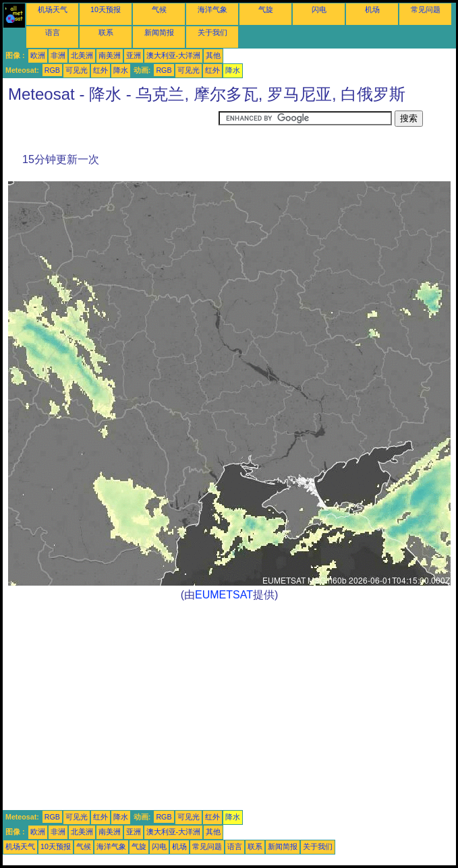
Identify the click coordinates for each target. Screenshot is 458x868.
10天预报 (106, 9)
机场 (372, 9)
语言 (53, 32)
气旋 (266, 9)
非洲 (58, 55)
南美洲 (110, 55)
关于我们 (212, 32)
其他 (213, 55)
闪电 (319, 9)
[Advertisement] (111, 127)
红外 (101, 70)
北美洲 (82, 55)
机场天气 (53, 9)
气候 (159, 9)
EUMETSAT (224, 595)
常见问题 (426, 9)
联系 (106, 32)
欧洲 (38, 55)
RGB (52, 70)
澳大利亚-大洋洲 (174, 55)
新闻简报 (159, 32)
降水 (121, 70)
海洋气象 (212, 9)
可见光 (77, 70)
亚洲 (134, 55)
